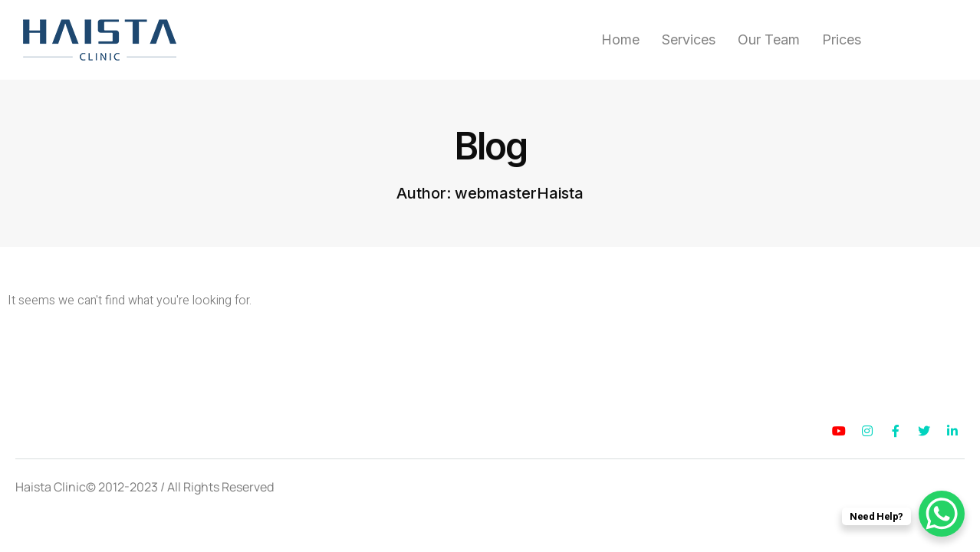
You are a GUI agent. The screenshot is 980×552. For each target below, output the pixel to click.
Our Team (769, 40)
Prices (842, 40)
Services (689, 40)
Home (620, 40)
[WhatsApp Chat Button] (942, 514)
